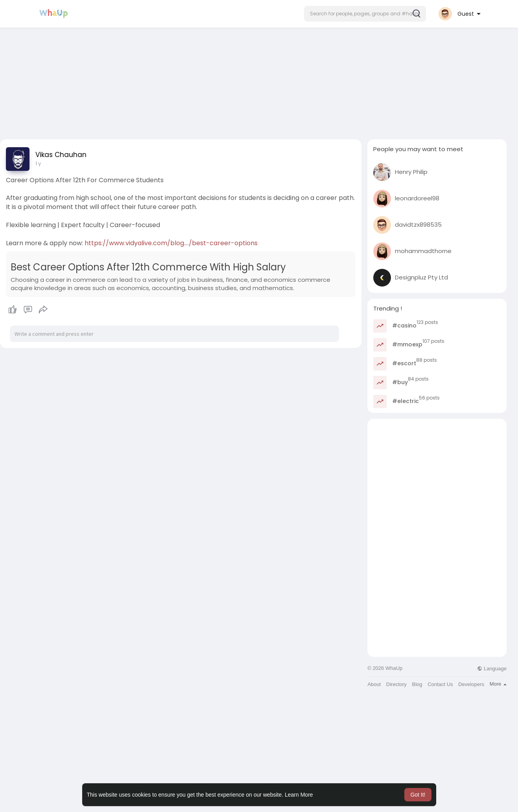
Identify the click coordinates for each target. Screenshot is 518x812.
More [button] (498, 684)
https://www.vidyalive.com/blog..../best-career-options (171, 243)
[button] (365, 14)
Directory (396, 684)
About (374, 684)
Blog (417, 684)
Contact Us (440, 684)
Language (492, 669)
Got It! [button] (418, 795)
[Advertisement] (259, 80)
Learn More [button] (299, 795)
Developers (471, 684)
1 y (38, 164)
